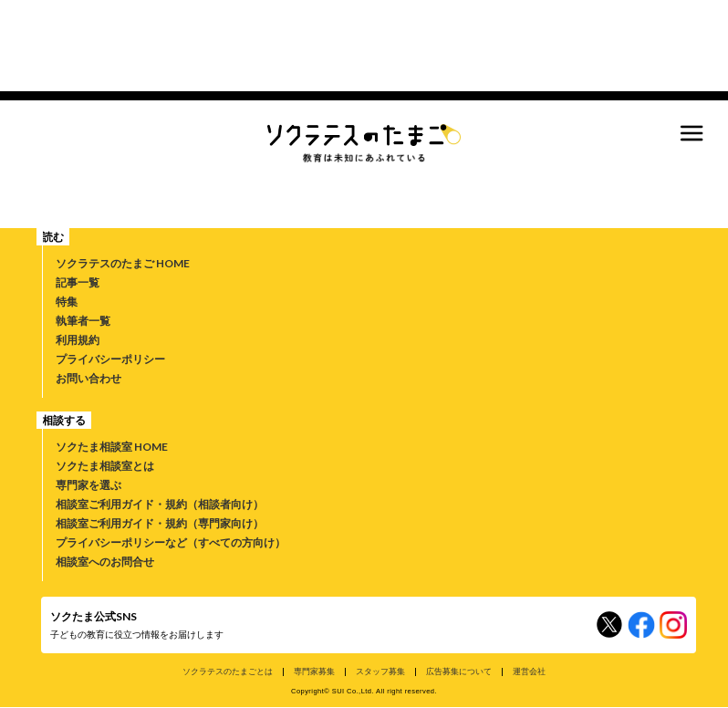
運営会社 (529, 671)
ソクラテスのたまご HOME (123, 263)
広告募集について (459, 671)
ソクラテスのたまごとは (228, 671)
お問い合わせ (88, 378)
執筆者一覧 (83, 321)
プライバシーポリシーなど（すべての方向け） (171, 542)
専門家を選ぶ (88, 485)
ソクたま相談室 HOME (112, 447)
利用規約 (78, 340)
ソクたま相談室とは (105, 466)
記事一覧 (78, 282)
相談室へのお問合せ (105, 562)
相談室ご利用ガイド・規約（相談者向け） (160, 504)
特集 (67, 302)
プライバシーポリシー (110, 359)
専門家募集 (314, 671)
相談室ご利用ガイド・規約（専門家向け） (160, 523)
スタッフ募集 (380, 671)
